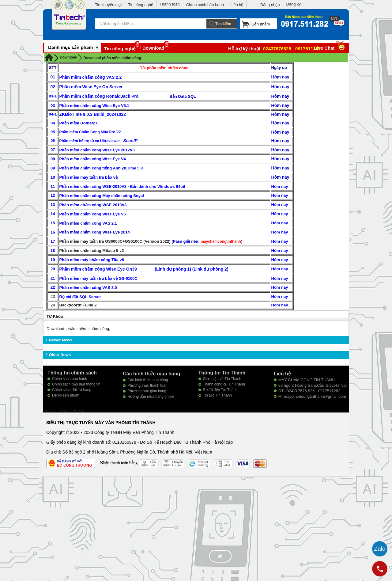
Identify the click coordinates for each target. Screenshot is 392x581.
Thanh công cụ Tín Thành (224, 384)
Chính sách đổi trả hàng (72, 390)
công (105, 329)
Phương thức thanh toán (147, 385)
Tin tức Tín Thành (218, 395)
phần (71, 329)
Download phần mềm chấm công (112, 58)
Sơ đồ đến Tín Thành (220, 390)
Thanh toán (170, 4)
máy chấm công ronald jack (64, 410)
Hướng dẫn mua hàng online (151, 397)
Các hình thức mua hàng (148, 380)
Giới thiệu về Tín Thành (222, 379)
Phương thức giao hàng (147, 391)
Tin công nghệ (141, 5)
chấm (93, 329)
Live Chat (330, 48)
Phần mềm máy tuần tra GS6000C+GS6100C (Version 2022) (115, 241)
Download (153, 48)
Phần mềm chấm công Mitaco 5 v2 (91, 251)
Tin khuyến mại (108, 5)
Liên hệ (237, 5)
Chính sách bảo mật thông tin (76, 384)
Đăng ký (293, 4)
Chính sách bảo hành (205, 5)
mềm (82, 329)
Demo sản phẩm (66, 395)
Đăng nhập (270, 5)
